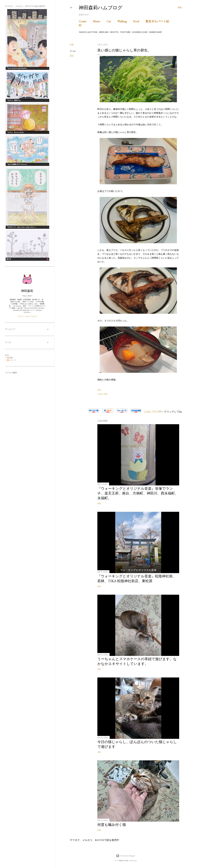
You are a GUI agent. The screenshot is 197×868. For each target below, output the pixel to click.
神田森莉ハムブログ (101, 8)
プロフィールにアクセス (27, 316)
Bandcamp (156, 32)
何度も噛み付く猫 (112, 825)
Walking (125, 21)
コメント (12, 360)
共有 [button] (72, 45)
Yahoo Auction (88, 32)
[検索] (180, 8)
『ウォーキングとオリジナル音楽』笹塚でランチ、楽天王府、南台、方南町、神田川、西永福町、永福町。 (138, 493)
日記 (72, 56)
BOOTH (114, 32)
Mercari (104, 32)
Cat (112, 21)
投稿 (10, 358)
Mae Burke (133, 861)
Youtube (125, 32)
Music (100, 21)
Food (139, 21)
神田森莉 (27, 291)
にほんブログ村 (152, 412)
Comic (86, 21)
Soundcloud (140, 32)
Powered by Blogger (126, 856)
